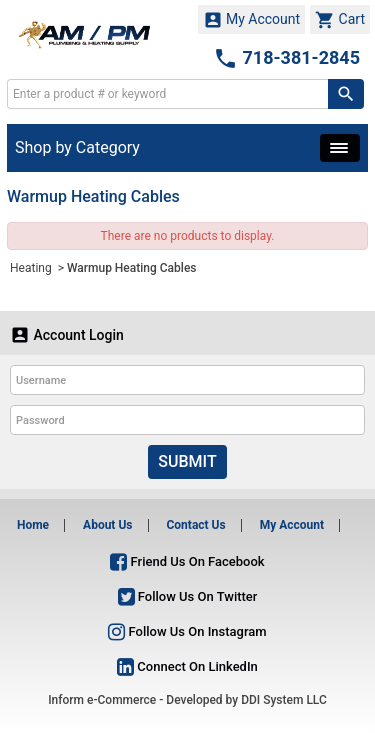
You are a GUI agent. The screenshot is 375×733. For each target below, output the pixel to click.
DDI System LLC (284, 700)
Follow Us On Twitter (188, 596)
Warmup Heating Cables (132, 268)
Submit (187, 461)
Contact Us (195, 525)
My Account (252, 20)
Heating (32, 268)
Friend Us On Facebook (187, 561)
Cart (340, 20)
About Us (107, 525)
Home (33, 525)
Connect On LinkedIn (187, 666)
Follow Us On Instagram (187, 631)
